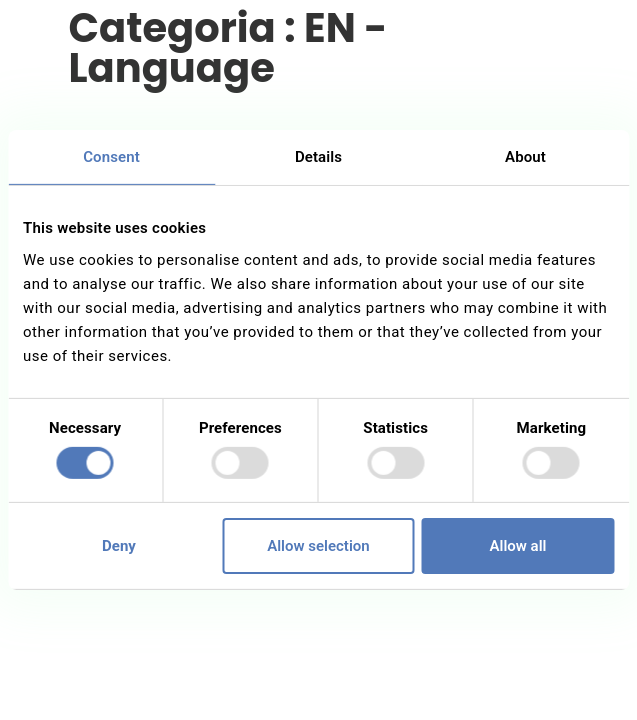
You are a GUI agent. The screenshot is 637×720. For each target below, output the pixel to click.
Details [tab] (318, 157)
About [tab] (525, 157)
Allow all (518, 546)
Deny (119, 546)
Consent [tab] (111, 157)
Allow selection (318, 546)
